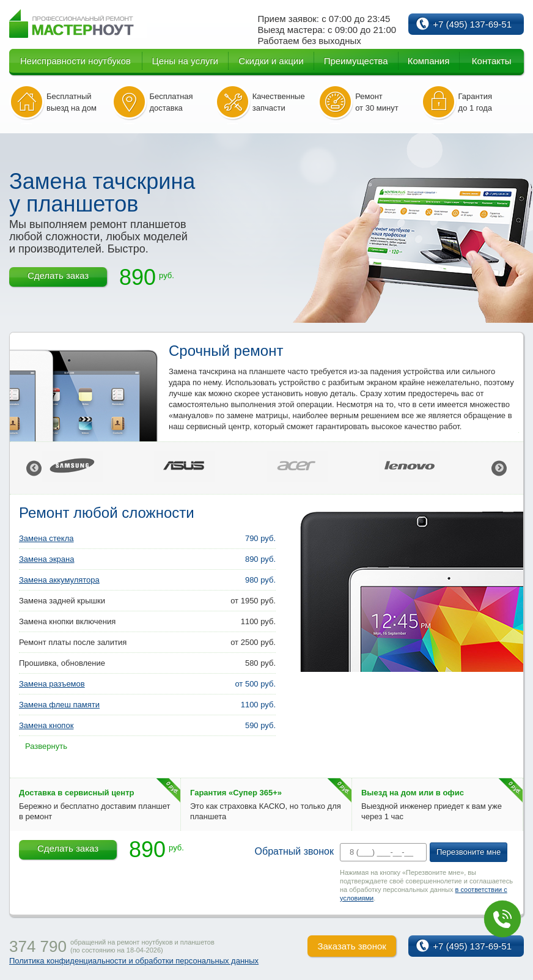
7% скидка (20, 843)
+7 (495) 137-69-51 (472, 24)
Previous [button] (34, 468)
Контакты (492, 61)
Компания (429, 61)
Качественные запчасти (279, 102)
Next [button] (499, 468)
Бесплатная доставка (171, 102)
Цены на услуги (185, 61)
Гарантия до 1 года (476, 102)
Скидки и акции (271, 61)
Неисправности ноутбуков (75, 61)
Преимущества (356, 61)
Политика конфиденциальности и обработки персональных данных (134, 961)
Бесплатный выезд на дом (72, 102)
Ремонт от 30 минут (377, 102)
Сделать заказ (58, 275)
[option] (98, 468)
